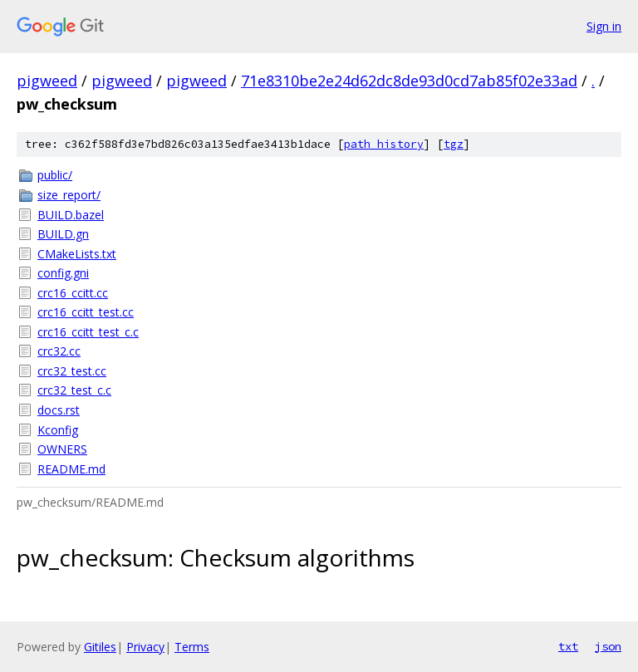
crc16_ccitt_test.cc (86, 312)
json (608, 646)
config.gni (63, 273)
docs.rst (59, 410)
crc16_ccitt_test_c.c (88, 332)
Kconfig (58, 430)
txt (568, 646)
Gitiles (100, 647)
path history (384, 144)
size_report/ (69, 195)
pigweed (47, 81)
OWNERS (62, 449)
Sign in (604, 26)
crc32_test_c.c (74, 390)
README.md (71, 469)
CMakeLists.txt (77, 254)
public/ (55, 175)
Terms (192, 647)
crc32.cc (59, 351)
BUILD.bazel (71, 215)
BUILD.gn (63, 234)
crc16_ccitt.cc (73, 293)
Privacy (145, 647)
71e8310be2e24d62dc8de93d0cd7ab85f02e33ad (409, 81)
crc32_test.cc (72, 371)
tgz (454, 144)
